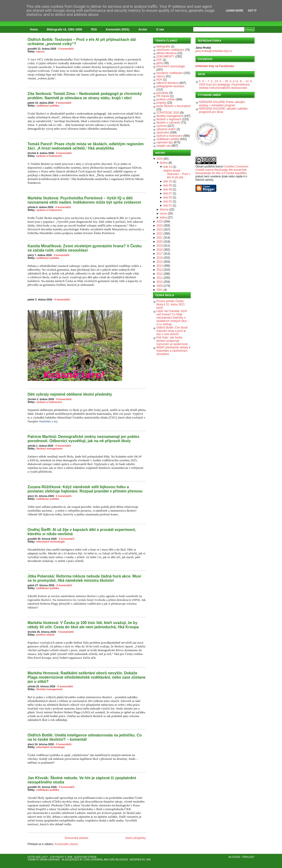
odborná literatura (168, 83)
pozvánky (163, 93)
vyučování (163, 133)
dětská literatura (167, 53)
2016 (160, 258)
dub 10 (168, 181)
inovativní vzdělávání (170, 73)
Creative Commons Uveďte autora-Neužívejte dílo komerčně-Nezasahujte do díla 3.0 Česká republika (222, 170)
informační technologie (50, 542)
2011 (160, 278)
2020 (160, 242)
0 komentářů (66, 49)
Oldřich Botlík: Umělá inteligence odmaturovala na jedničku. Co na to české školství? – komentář (85, 737)
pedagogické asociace (171, 86)
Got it (252, 11)
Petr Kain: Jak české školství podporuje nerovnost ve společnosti (172, 341)
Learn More (234, 11)
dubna (164, 163)
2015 (160, 262)
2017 (160, 254)
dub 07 (168, 193)
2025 (160, 222)
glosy (160, 63)
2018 (160, 250)
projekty (161, 103)
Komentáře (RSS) (118, 30)
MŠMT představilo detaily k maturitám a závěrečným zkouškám (174, 351)
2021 (160, 238)
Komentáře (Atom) (66, 844)
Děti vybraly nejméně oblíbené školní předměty (70, 394)
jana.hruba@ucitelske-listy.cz (214, 51)
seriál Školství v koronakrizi (174, 106)
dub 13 (168, 167)
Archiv (143, 30)
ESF (159, 60)
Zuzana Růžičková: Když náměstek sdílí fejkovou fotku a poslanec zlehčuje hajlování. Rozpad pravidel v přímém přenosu (85, 489)
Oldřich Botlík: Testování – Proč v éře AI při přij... (177, 174)
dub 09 (168, 185)
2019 (160, 246)
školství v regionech (169, 119)
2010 (160, 282)
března (164, 210)
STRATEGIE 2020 (168, 113)
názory (40, 51)
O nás (160, 30)
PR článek (163, 96)
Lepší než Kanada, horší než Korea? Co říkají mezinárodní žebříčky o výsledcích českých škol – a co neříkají (173, 318)
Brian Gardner (50, 860)
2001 (160, 290)
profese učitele (45, 635)
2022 (160, 234)
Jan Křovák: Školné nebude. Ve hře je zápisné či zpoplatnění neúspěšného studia (82, 780)
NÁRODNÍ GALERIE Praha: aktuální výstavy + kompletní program (222, 104)
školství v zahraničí (168, 123)
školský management (49, 449)
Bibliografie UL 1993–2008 (64, 30)
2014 (160, 266)
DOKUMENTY (166, 56)
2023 (160, 230)
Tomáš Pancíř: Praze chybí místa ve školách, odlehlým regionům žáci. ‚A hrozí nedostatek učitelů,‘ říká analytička (86, 146)
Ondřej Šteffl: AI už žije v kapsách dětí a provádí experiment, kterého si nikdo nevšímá (82, 532)
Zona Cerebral (93, 860)
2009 (160, 286)
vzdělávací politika (48, 106)
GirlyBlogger (119, 860)
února (163, 214)
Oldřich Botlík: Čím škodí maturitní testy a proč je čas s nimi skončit (172, 331)
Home (34, 30)
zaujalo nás (164, 146)
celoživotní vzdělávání (170, 50)
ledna (163, 218)
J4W (148, 860)
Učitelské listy (38, 857)
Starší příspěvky (135, 838)
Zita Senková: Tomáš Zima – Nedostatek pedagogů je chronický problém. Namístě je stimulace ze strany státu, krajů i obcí (85, 96)
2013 (160, 270)
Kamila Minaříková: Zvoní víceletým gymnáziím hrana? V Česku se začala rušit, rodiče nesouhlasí (85, 248)
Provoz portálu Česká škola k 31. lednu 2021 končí (171, 304)
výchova (162, 126)
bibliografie (163, 47)
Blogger (234, 857)
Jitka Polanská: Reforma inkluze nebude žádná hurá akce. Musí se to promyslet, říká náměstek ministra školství (84, 578)
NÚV (159, 80)
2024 (160, 226)
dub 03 (168, 197)
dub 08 (168, 189)
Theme (32, 860)
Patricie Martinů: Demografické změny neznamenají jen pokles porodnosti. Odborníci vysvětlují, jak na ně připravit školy (84, 439)
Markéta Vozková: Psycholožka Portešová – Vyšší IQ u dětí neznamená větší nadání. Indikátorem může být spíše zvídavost (84, 200)
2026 (160, 159)
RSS (94, 30)
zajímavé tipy (165, 142)
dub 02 (168, 201)
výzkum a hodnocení (49, 156)
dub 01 (168, 205)
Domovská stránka (76, 838)
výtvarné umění (166, 129)
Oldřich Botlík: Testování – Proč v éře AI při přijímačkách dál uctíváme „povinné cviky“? (82, 42)
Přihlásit (248, 857)
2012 (160, 274)
